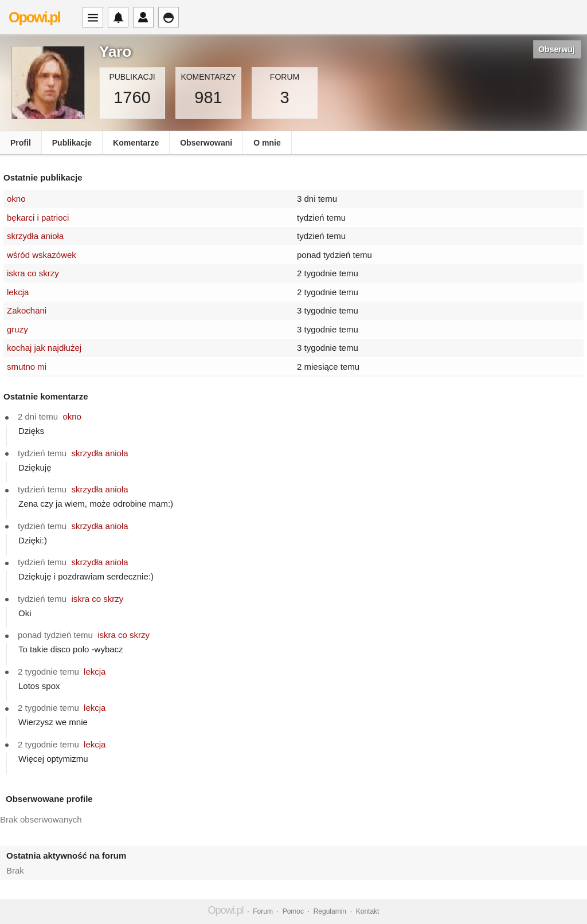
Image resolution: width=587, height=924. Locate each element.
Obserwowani (206, 143)
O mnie (267, 143)
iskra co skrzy (33, 273)
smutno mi (27, 367)
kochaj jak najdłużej (44, 348)
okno (16, 199)
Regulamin (330, 911)
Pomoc (293, 911)
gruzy (17, 329)
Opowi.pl (34, 17)
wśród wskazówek (42, 255)
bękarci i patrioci (38, 218)
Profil (21, 143)
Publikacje (72, 143)
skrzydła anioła (35, 236)
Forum (263, 911)
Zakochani (27, 310)
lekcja (18, 292)
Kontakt (368, 911)
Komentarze (136, 143)
